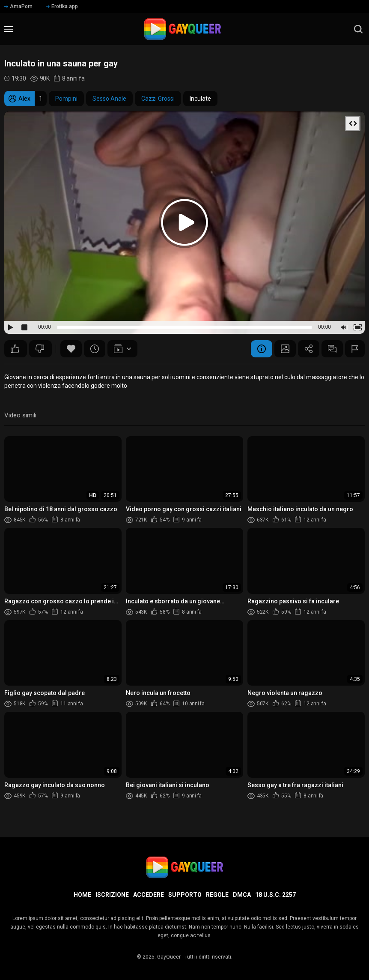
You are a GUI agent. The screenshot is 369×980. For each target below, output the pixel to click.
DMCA (242, 895)
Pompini (66, 99)
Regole (217, 895)
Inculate (200, 99)
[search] (358, 29)
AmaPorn (18, 6)
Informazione (262, 349)
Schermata (285, 349)
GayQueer (169, 957)
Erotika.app (62, 6)
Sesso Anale (109, 99)
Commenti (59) (332, 349)
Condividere (309, 349)
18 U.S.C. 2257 (275, 895)
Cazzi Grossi (158, 99)
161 (40, 349)
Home (82, 895)
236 (15, 349)
